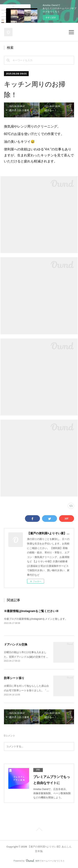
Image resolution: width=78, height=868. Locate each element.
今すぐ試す (51, 18)
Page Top (39, 830)
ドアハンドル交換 (16, 644)
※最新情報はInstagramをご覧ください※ (31, 611)
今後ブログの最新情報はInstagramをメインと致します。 (36, 619)
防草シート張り (14, 678)
